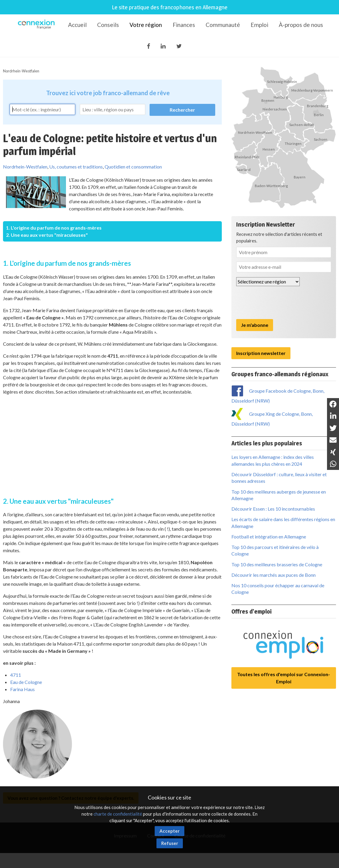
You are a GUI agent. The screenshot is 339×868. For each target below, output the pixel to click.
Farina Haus (22, 689)
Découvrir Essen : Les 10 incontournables (273, 509)
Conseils (108, 25)
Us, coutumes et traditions (76, 167)
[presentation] (282, 303)
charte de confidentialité (118, 814)
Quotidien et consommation (133, 167)
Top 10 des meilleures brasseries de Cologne (277, 564)
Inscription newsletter (261, 353)
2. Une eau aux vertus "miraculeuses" (47, 235)
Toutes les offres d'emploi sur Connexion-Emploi (284, 678)
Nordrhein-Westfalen (21, 71)
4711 (16, 675)
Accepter (169, 831)
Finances (184, 25)
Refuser (170, 843)
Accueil (77, 25)
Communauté (223, 25)
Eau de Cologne (26, 682)
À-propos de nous (301, 25)
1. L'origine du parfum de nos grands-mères (54, 228)
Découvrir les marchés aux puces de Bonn (274, 575)
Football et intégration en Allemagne (269, 537)
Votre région (146, 25)
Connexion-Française (37, 25)
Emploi (259, 25)
